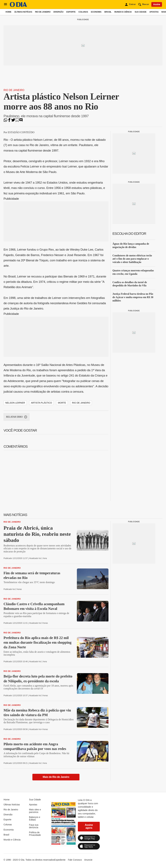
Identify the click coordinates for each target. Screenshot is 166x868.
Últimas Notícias (23, 12)
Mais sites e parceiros (35, 811)
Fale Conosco (75, 860)
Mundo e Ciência (123, 12)
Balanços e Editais (35, 818)
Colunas (83, 12)
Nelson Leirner (15, 403)
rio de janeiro (81, 403)
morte (62, 403)
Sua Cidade (140, 12)
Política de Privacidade (35, 834)
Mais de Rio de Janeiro (56, 777)
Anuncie (88, 860)
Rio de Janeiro (43, 12)
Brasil (108, 12)
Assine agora (89, 826)
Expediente (60, 860)
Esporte (71, 12)
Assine (157, 4)
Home (8, 12)
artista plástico (41, 403)
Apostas (154, 12)
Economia (96, 12)
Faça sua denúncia (34, 826)
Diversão (58, 12)
